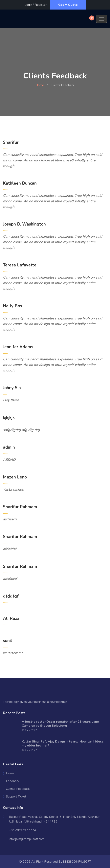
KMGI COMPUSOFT (77, 862)
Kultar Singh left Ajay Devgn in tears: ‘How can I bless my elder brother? (63, 744)
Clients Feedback (18, 789)
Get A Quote (68, 5)
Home (40, 85)
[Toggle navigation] (101, 19)
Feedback (13, 781)
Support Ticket (16, 797)
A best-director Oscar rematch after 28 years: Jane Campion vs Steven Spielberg (60, 724)
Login (28, 5)
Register (41, 5)
